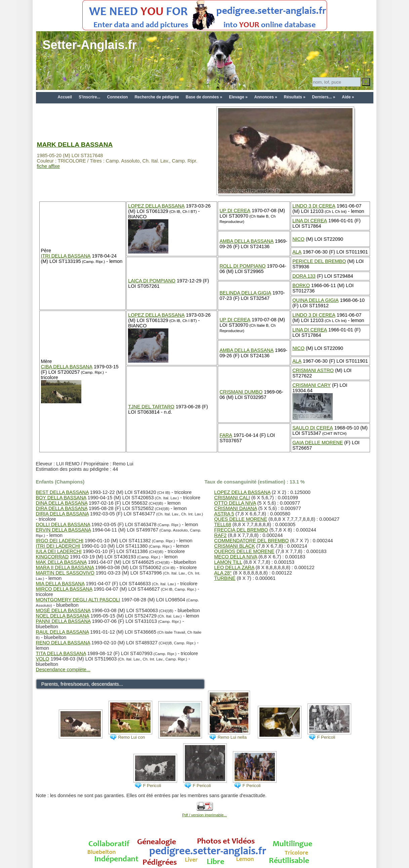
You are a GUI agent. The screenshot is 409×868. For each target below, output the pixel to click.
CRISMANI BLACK (235, 546)
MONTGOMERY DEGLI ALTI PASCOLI (78, 600)
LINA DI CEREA (310, 221)
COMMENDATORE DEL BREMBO (251, 541)
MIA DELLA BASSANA (60, 584)
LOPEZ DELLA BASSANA (156, 206)
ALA (297, 252)
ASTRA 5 (224, 514)
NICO (298, 239)
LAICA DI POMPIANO (152, 281)
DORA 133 (304, 276)
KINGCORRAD (52, 557)
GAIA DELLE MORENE (318, 443)
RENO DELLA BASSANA (63, 643)
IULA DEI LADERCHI (59, 551)
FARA (226, 435)
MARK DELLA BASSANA (75, 145)
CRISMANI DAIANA (235, 508)
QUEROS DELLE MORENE (244, 551)
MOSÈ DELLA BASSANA (63, 610)
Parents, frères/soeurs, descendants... (82, 684)
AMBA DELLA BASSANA (247, 241)
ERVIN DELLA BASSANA (64, 530)
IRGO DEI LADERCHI (60, 541)
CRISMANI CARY (312, 385)
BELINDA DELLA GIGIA (245, 293)
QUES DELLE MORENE (241, 519)
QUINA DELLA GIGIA (316, 300)
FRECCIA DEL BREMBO (241, 530)
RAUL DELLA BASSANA (63, 632)
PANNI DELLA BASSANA (63, 621)
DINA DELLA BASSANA (62, 503)
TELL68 (222, 524)
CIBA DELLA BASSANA (67, 367)
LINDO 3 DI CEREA (314, 206)
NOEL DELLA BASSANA (63, 616)
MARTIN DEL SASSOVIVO (65, 573)
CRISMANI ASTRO (313, 370)
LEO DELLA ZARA (234, 567)
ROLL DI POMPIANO (242, 266)
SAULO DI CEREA (313, 428)
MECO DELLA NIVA (236, 557)
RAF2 (220, 535)
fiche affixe (49, 166)
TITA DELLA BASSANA (61, 653)
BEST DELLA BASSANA (62, 492)
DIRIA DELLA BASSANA (63, 514)
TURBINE (225, 578)
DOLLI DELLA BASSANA (63, 524)
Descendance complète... (63, 670)
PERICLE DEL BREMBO (319, 261)
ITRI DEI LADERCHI (58, 546)
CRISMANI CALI (232, 498)
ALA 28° (223, 573)
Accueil (65, 97)
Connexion (117, 97)
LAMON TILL (228, 562)
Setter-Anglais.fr (90, 45)
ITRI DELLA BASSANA (66, 256)
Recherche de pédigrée (157, 97)
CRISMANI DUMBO (241, 392)
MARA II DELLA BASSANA (65, 567)
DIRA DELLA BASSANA (62, 508)
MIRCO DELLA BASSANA (64, 589)
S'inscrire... (89, 97)
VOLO (43, 659)
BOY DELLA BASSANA (61, 498)
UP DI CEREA (235, 211)
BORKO (301, 285)
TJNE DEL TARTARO (151, 407)
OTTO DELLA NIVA (235, 503)
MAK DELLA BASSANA (61, 562)
